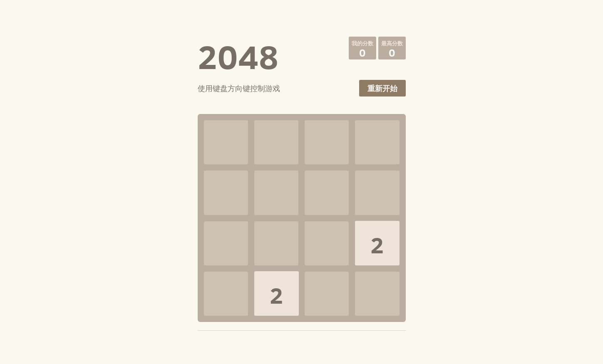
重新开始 (382, 88)
